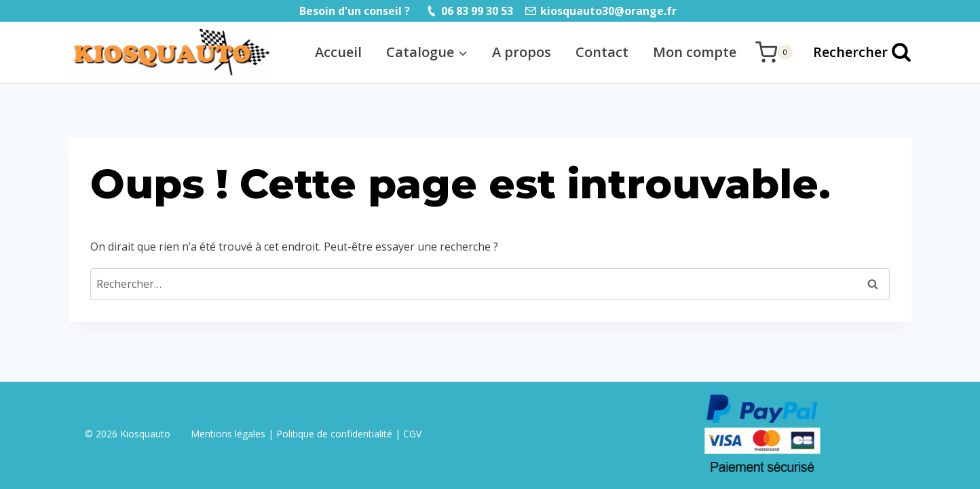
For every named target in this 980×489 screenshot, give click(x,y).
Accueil (338, 52)
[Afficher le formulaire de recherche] (855, 52)
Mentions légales (229, 434)
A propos (522, 52)
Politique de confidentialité (334, 434)
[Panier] (774, 52)
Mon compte (695, 52)
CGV (412, 434)
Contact (602, 52)
